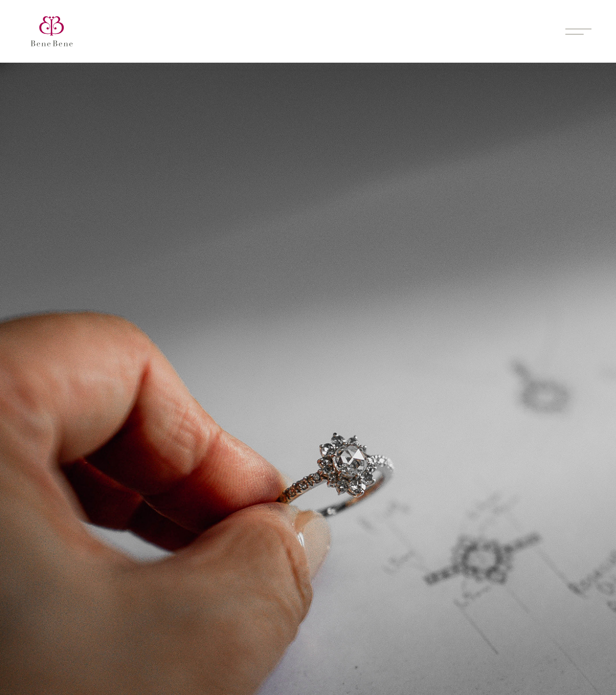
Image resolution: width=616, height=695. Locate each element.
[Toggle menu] (578, 31)
